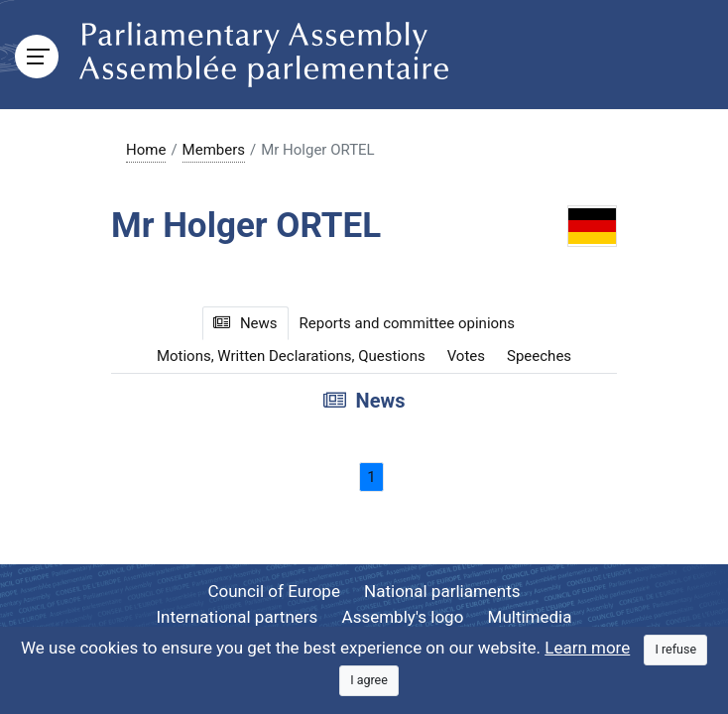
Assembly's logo (403, 617)
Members (214, 150)
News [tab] (245, 323)
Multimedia (530, 617)
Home (146, 150)
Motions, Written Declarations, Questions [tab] (291, 356)
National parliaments (442, 591)
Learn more (587, 648)
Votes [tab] (466, 356)
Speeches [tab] (539, 356)
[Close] (675, 650)
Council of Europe (273, 591)
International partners (238, 617)
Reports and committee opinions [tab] (408, 323)
